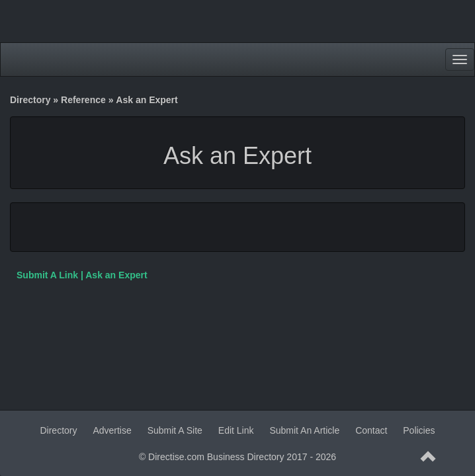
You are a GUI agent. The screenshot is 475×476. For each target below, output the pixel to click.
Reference (83, 100)
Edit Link (236, 430)
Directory (30, 100)
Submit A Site (175, 430)
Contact (371, 430)
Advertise (112, 430)
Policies (419, 430)
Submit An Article (304, 430)
